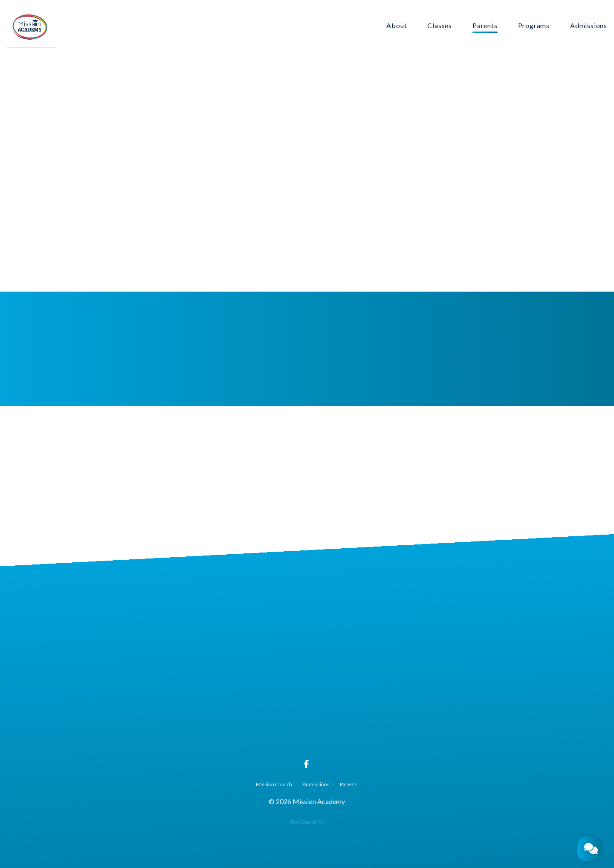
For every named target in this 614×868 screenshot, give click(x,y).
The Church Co (307, 822)
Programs (534, 26)
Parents (485, 26)
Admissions (589, 26)
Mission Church (274, 784)
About (397, 26)
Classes (440, 26)
